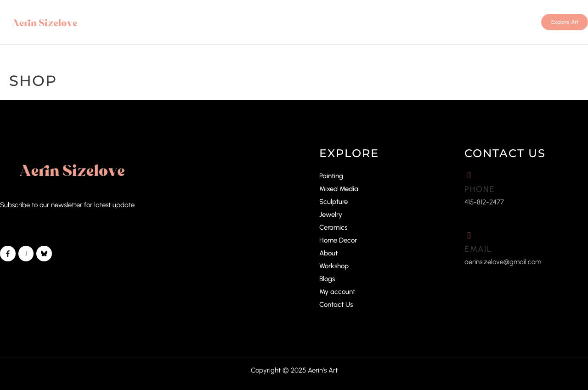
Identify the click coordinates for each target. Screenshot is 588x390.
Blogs (327, 279)
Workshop (334, 266)
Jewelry (331, 215)
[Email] (469, 235)
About (328, 253)
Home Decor (338, 240)
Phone (480, 189)
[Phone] (469, 175)
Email (478, 249)
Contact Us (336, 305)
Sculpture (334, 202)
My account (337, 292)
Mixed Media (339, 189)
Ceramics (333, 227)
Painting (331, 176)
